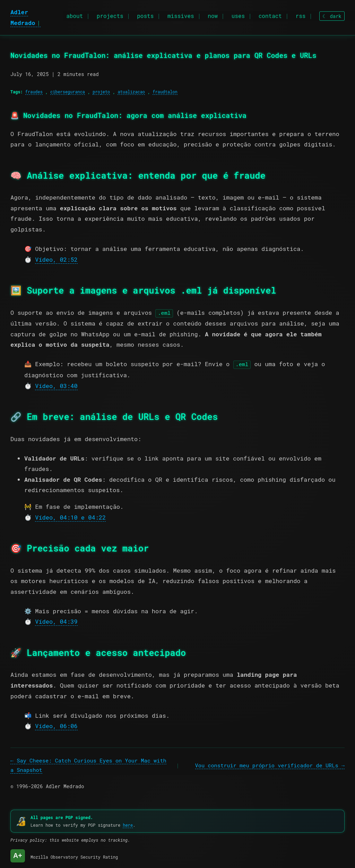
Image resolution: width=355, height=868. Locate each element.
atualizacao (131, 92)
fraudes (34, 92)
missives (181, 14)
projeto (101, 92)
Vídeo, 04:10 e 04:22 (70, 517)
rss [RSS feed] (301, 14)
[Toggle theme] (332, 14)
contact (270, 14)
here (128, 824)
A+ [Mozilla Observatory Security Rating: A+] (18, 855)
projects (110, 14)
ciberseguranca (68, 92)
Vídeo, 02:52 (56, 259)
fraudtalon (165, 92)
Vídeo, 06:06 (56, 725)
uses (238, 14)
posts (145, 14)
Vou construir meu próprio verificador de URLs (267, 765)
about (75, 14)
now (213, 14)
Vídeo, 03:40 (56, 385)
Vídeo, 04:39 (56, 621)
